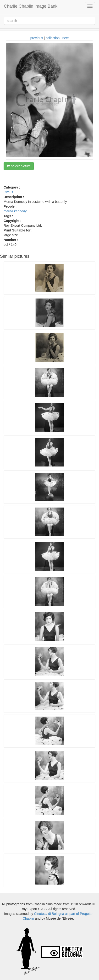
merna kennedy (15, 211)
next (66, 38)
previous (37, 38)
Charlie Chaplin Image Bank (31, 6)
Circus (8, 192)
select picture (19, 166)
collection (53, 38)
